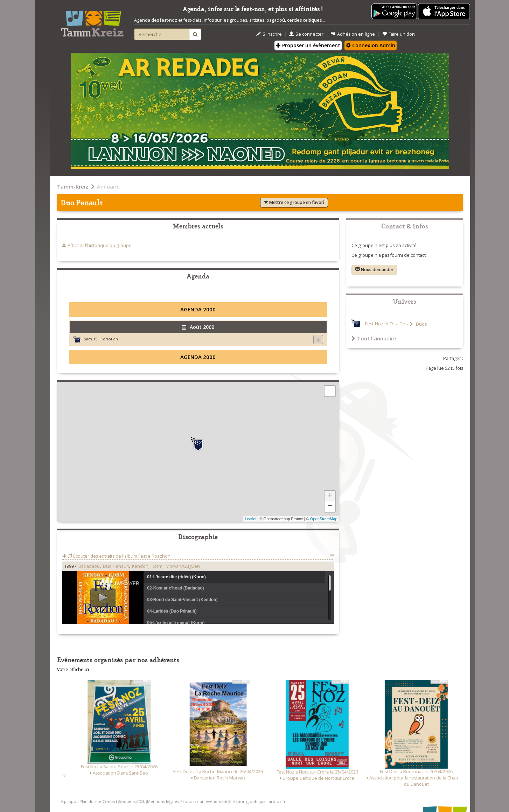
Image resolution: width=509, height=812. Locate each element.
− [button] (330, 507)
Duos (421, 324)
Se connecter (306, 34)
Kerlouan (109, 339)
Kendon (140, 566)
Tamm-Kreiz (73, 186)
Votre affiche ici (73, 669)
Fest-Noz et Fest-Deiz (387, 324)
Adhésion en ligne (353, 34)
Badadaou (89, 566)
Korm (157, 566)
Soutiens (127, 801)
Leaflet (250, 519)
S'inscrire (269, 34)
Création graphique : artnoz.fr (257, 801)
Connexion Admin (371, 45)
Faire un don (399, 34)
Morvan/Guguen (183, 566)
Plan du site (90, 801)
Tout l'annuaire (374, 338)
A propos (69, 801)
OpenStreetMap (324, 519)
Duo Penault (116, 566)
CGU (141, 801)
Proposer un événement (204, 801)
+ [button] (330, 496)
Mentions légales (163, 801)
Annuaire (108, 186)
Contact (110, 801)
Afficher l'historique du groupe (100, 245)
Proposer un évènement (308, 45)
